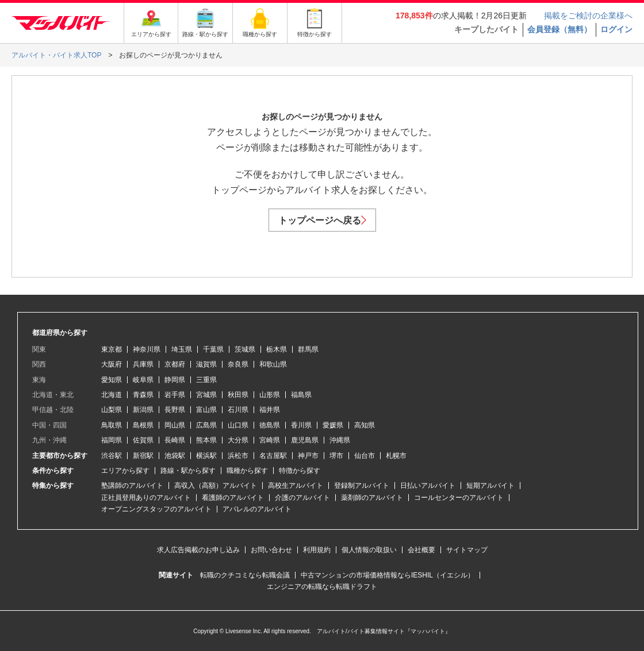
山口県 (238, 425)
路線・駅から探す (188, 471)
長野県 (175, 410)
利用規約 (317, 550)
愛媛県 (333, 425)
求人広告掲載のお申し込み (198, 550)
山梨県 (112, 410)
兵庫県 (143, 364)
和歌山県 (273, 364)
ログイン (616, 29)
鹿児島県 (305, 440)
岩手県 (175, 395)
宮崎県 (270, 440)
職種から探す (247, 471)
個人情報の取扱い (369, 550)
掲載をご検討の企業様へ (588, 16)
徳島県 (270, 425)
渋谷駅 (112, 456)
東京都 (112, 349)
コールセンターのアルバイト (459, 498)
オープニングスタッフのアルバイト (156, 509)
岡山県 (175, 425)
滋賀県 (206, 364)
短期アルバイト (490, 486)
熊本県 (206, 440)
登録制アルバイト (362, 486)
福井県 (270, 410)
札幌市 (396, 456)
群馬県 (308, 349)
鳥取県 (112, 425)
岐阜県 (143, 380)
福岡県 (112, 440)
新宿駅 (143, 456)
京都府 (175, 364)
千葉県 (213, 349)
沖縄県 (340, 440)
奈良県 (238, 364)
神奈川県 (147, 349)
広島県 (206, 425)
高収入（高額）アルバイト (216, 486)
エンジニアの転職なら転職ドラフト (322, 587)
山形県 (270, 395)
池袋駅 (175, 456)
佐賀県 (143, 440)
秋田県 (238, 395)
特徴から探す (300, 471)
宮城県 (206, 395)
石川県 (238, 410)
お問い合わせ (271, 550)
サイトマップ (467, 550)
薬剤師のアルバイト (372, 498)
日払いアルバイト (428, 486)
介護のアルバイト (302, 498)
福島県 (301, 395)
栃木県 (277, 349)
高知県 (365, 425)
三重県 (206, 380)
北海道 (112, 395)
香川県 (301, 425)
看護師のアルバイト (233, 498)
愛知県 (112, 380)
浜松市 (238, 456)
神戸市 (308, 456)
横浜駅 (206, 456)
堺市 (336, 456)
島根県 (143, 425)
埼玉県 (182, 349)
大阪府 (112, 364)
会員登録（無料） (559, 29)
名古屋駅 (273, 456)
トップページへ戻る (322, 220)
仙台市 (365, 456)
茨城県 (245, 349)
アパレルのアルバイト (257, 509)
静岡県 (175, 380)
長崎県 (175, 440)
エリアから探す (125, 471)
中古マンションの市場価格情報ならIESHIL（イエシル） (388, 575)
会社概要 (421, 550)
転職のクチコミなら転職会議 (245, 575)
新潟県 (143, 410)
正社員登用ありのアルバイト (146, 498)
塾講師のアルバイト (132, 486)
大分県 (238, 440)
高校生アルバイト (296, 486)
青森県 (143, 395)
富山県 (206, 410)
